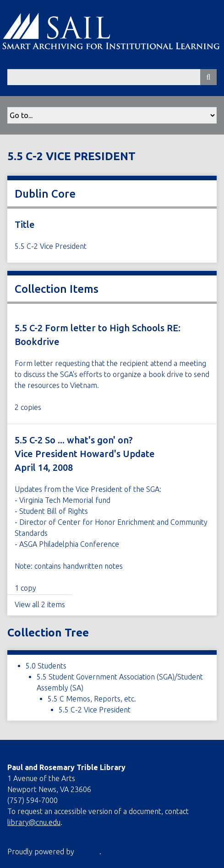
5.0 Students (46, 666)
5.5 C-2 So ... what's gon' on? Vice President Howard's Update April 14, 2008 (85, 454)
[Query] (112, 77)
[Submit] (208, 77)
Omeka (88, 852)
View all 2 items (40, 604)
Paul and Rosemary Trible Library (66, 767)
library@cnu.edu (34, 822)
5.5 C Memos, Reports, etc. (92, 699)
